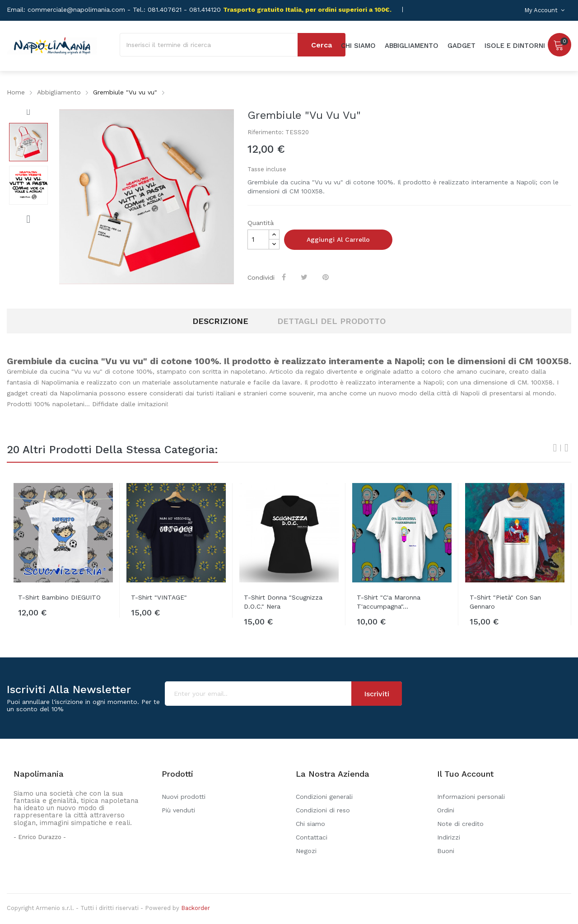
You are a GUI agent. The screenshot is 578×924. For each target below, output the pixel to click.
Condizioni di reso (323, 810)
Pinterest (326, 277)
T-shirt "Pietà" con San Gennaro (505, 602)
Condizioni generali (324, 797)
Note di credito (460, 824)
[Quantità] (258, 239)
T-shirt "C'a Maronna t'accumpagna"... (389, 602)
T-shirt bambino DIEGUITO (59, 597)
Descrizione (220, 321)
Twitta (305, 277)
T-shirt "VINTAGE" (159, 597)
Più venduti (178, 810)
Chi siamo (310, 824)
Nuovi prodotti (184, 797)
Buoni (446, 851)
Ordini (446, 810)
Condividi (285, 277)
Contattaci (312, 837)
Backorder (196, 908)
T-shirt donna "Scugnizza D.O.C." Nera (283, 602)
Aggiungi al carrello (338, 239)
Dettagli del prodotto (331, 321)
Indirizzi (449, 837)
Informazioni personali (471, 797)
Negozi (306, 851)
